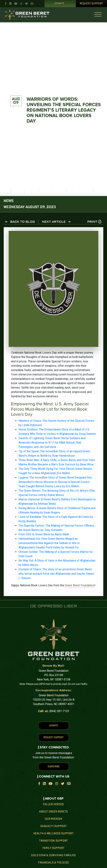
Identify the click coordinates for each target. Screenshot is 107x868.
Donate (59, 4)
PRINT (92, 222)
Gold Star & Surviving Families (53, 855)
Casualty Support (54, 826)
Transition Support (53, 841)
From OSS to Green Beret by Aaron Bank (44, 534)
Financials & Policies (53, 863)
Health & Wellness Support (54, 834)
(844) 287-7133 (59, 711)
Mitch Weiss (30, 565)
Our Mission (54, 819)
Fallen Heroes (53, 804)
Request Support (91, 4)
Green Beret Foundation (80, 585)
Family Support (53, 848)
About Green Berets (53, 812)
